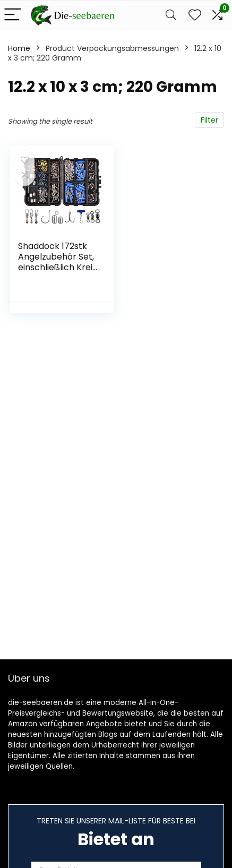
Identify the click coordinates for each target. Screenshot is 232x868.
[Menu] (13, 15)
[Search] (171, 15)
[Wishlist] (195, 15)
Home (19, 48)
